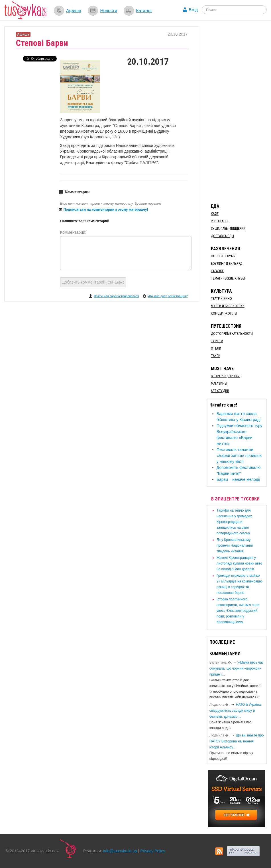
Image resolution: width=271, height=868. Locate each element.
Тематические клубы (228, 278)
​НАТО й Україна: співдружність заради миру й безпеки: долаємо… (236, 711)
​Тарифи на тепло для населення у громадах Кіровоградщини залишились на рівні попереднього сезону (234, 522)
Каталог (144, 10)
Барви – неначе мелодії (238, 479)
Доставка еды (222, 236)
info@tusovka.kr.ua (120, 851)
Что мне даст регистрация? (168, 296)
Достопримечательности (232, 334)
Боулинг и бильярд (227, 264)
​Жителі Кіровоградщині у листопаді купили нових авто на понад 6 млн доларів (239, 563)
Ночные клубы (223, 256)
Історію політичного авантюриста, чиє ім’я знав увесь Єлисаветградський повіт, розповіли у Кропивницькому (238, 611)
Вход (193, 10)
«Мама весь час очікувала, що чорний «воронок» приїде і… (237, 668)
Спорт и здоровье (226, 376)
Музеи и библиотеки (228, 306)
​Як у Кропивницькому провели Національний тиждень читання (235, 545)
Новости (109, 10)
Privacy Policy (153, 851)
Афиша (74, 10)
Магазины (219, 383)
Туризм (217, 341)
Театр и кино (221, 299)
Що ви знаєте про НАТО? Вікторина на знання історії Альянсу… (237, 741)
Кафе (215, 214)
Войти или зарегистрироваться (116, 296)
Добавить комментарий (93, 282)
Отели (216, 348)
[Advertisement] (239, 112)
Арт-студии (220, 391)
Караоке (217, 271)
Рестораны (220, 221)
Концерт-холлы (224, 313)
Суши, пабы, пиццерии (228, 229)
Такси (216, 356)
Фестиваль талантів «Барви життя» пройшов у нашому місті (239, 455)
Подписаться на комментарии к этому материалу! (106, 210)
